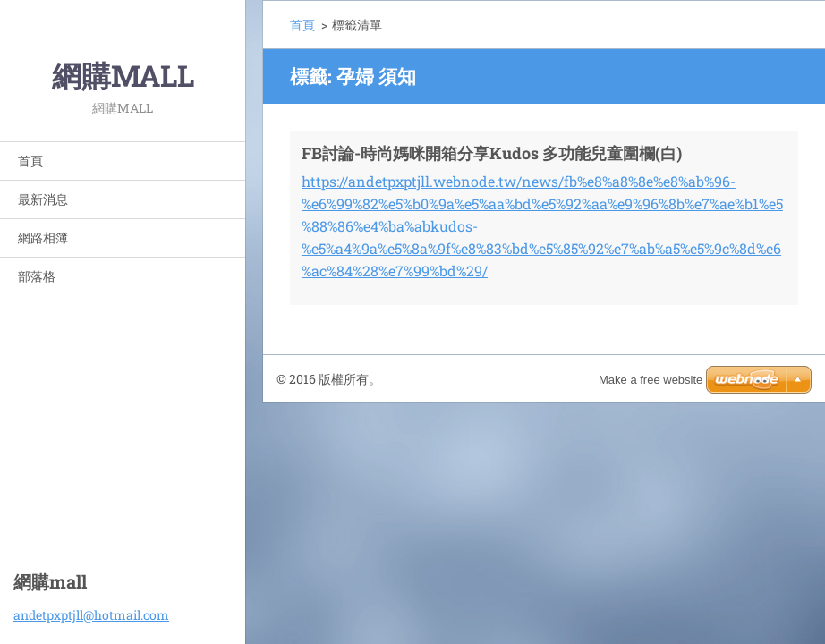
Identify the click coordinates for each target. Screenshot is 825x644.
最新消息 (43, 199)
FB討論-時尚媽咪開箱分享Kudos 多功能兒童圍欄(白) (492, 153)
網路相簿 (43, 237)
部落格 (37, 276)
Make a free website (651, 380)
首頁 (30, 161)
